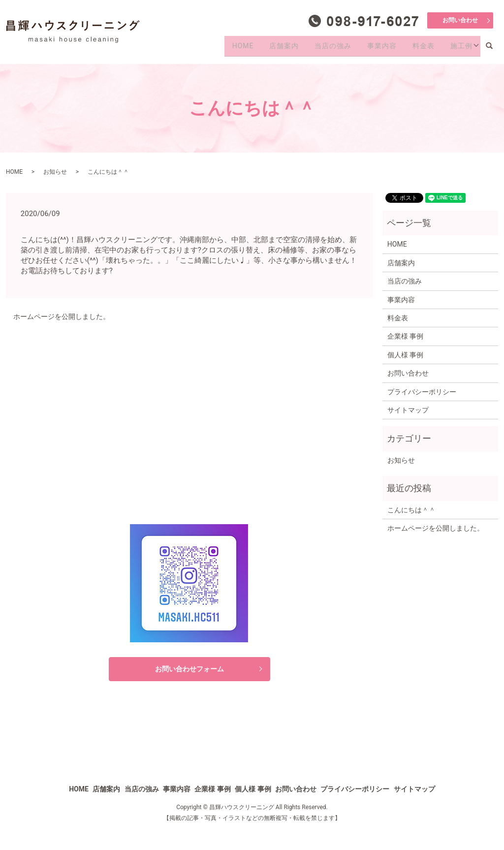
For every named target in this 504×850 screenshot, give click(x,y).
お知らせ (55, 172)
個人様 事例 (405, 355)
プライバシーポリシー (422, 392)
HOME (219, 48)
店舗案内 (265, 48)
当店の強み (319, 48)
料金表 (417, 48)
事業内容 (372, 48)
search (494, 49)
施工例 (459, 48)
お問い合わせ (460, 20)
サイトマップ (408, 410)
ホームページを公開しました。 (62, 316)
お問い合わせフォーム (189, 669)
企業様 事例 (405, 336)
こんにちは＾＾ (411, 510)
